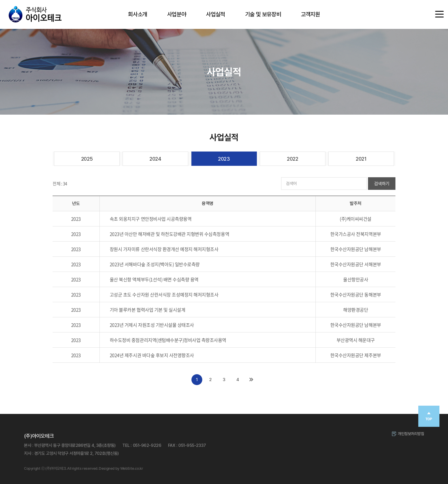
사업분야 (177, 14)
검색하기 (382, 184)
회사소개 (137, 14)
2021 (361, 159)
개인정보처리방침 (411, 434)
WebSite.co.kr (132, 468)
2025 (87, 159)
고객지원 (310, 14)
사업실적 (215, 14)
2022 (292, 159)
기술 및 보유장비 (263, 14)
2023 (224, 159)
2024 (155, 159)
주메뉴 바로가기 (0, 0)
